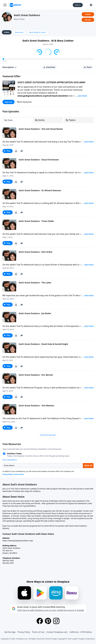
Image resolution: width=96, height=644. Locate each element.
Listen (7, 32)
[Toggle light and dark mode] (91, 5)
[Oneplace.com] (15, 5)
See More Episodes (48, 435)
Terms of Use (38, 632)
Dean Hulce (19, 19)
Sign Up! (8, 102)
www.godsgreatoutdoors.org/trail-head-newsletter (43, 96)
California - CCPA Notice (81, 632)
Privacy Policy (24, 632)
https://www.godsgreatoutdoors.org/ (18, 541)
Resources (19, 32)
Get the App (10, 632)
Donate (88, 20)
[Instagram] (56, 621)
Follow (88, 14)
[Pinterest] (48, 621)
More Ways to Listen (37, 32)
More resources (24, 102)
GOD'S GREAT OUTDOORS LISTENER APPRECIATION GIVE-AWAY (51, 82)
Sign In (78, 5)
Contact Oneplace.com (57, 632)
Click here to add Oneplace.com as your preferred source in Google (51, 610)
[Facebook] (40, 621)
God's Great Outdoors (27, 15)
